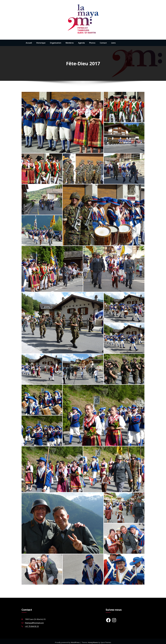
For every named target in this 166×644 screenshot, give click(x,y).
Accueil (29, 43)
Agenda (81, 43)
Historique (41, 43)
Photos (92, 43)
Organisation (56, 43)
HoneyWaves (93, 640)
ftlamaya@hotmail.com (34, 621)
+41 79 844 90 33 (32, 624)
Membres (70, 43)
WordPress (76, 640)
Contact (103, 43)
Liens (113, 43)
